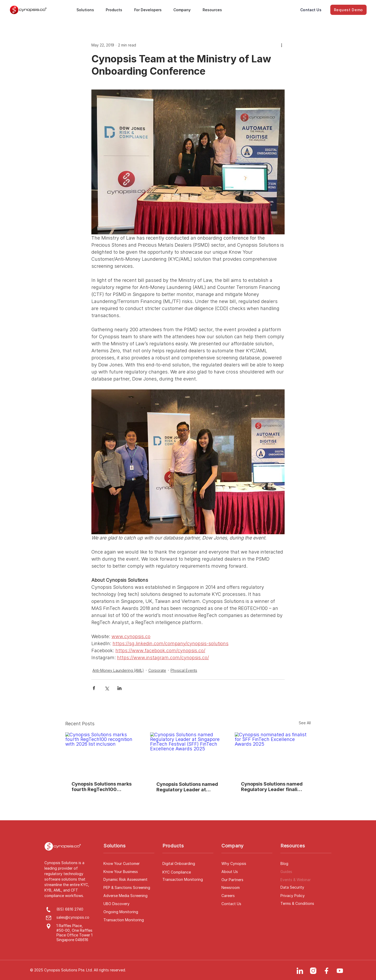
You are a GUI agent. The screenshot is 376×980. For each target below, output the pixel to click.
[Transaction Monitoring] (129, 920)
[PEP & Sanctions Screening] (129, 888)
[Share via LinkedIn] (119, 688)
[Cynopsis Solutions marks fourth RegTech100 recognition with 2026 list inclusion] (103, 754)
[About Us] (247, 872)
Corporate (157, 670)
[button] (87, 10)
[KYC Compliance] (188, 872)
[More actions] (281, 45)
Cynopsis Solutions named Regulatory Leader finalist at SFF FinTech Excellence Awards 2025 (272, 787)
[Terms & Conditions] (306, 904)
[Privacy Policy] (306, 896)
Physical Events (184, 670)
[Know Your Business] (129, 872)
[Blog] (306, 864)
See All (305, 723)
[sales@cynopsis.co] (76, 917)
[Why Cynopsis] (247, 864)
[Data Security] (306, 887)
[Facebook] (326, 971)
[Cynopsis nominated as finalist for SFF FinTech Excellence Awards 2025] (273, 754)
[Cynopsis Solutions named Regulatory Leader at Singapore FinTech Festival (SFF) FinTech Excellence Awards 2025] (188, 754)
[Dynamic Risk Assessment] (129, 880)
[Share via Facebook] (94, 688)
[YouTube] (340, 971)
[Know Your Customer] (129, 864)
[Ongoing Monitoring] (129, 912)
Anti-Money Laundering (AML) (118, 670)
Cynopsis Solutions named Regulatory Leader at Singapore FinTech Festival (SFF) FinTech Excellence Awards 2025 (188, 787)
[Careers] (247, 896)
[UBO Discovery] (129, 904)
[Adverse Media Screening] (129, 896)
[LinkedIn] (300, 971)
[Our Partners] (247, 880)
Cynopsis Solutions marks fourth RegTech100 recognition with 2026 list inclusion (102, 787)
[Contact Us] (311, 10)
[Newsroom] (247, 888)
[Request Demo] (348, 10)
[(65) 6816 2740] (76, 909)
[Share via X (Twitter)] (107, 688)
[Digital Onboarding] (188, 864)
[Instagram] (313, 971)
